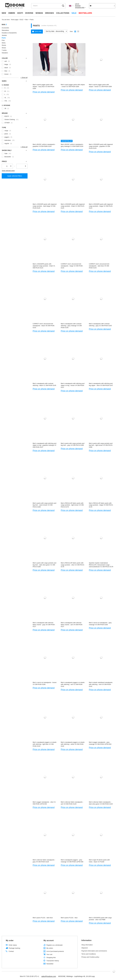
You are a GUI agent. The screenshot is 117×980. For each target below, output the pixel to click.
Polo (3, 40)
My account (49, 940)
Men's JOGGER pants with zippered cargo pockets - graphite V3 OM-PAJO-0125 (101, 146)
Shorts (4, 45)
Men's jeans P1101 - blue (69, 918)
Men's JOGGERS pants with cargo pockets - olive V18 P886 (100, 919)
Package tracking (14, 948)
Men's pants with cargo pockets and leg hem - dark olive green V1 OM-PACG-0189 (44, 565)
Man (27, 20)
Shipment (85, 948)
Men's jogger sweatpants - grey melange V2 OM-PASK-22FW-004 (100, 743)
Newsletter (50, 964)
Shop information (87, 945)
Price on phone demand (44, 92)
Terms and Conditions (89, 954)
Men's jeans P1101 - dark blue (43, 918)
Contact (11, 951)
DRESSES (49, 13)
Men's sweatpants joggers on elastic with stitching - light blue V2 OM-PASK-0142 (45, 744)
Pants (4, 38)
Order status (13, 945)
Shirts (4, 43)
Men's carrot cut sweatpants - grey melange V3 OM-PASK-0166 (100, 624)
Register (78, 6)
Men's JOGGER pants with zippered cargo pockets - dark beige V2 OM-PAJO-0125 (45, 206)
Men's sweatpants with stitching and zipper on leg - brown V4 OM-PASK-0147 (73, 385)
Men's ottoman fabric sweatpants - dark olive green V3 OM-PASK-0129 (101, 803)
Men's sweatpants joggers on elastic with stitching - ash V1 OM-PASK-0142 (73, 684)
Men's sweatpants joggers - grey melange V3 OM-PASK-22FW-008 (72, 861)
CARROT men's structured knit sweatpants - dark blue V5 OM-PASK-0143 (99, 266)
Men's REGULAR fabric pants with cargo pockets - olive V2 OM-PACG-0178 (73, 565)
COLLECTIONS (63, 13)
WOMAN (39, 13)
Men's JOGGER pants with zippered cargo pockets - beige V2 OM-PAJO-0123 (101, 206)
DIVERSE (29, 13)
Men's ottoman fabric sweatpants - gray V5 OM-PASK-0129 (44, 861)
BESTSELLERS (85, 13)
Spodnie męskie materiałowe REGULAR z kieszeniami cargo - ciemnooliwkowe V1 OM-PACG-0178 (101, 565)
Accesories (5, 28)
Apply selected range (8, 171)
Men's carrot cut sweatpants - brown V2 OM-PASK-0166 (45, 683)
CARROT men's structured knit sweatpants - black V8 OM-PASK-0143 (44, 326)
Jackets (4, 35)
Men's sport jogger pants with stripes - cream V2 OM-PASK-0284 (73, 86)
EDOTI (20, 13)
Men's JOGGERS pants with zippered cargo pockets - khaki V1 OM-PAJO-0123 (44, 266)
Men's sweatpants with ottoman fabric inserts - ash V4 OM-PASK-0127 (72, 625)
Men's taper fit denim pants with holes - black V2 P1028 (99, 861)
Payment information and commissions (94, 951)
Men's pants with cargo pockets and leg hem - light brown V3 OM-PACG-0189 (101, 445)
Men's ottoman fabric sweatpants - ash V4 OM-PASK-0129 (72, 803)
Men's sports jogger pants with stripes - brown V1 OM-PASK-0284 (100, 86)
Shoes (4, 48)
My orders (50, 948)
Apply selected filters (15, 176)
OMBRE (12, 13)
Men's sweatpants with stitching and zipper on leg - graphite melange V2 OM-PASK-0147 (45, 445)
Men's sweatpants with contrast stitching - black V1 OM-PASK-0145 (44, 384)
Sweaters (5, 53)
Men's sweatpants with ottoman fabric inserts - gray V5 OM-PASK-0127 (44, 625)
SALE (74, 13)
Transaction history (53, 961)
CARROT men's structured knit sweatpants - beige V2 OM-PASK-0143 (72, 266)
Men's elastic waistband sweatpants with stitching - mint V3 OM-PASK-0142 (101, 684)
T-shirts (4, 50)
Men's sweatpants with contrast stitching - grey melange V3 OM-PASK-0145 (71, 326)
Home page (15, 20)
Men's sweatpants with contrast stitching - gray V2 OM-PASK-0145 (100, 325)
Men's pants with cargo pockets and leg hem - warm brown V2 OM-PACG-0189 (44, 505)
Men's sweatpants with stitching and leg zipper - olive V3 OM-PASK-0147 (101, 384)
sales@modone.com (49, 976)
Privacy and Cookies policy (90, 957)
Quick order (38, 31)
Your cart (49, 954)
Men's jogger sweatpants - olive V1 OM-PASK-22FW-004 (44, 803)
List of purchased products (55, 951)
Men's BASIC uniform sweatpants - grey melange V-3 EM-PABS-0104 (72, 145)
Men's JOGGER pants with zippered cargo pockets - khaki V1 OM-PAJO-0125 (73, 206)
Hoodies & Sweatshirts (9, 33)
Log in (77, 4)
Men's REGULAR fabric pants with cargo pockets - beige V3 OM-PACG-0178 (101, 505)
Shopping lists (80, 7)
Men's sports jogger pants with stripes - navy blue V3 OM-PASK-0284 (44, 87)
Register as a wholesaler (55, 945)
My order (10, 940)
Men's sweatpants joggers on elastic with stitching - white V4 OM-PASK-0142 (73, 744)
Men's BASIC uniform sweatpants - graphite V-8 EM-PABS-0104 (44, 145)
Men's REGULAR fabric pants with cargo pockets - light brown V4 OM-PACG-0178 (72, 505)
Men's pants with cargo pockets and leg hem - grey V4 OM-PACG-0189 (73, 444)
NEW (4, 13)
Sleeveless (5, 30)
